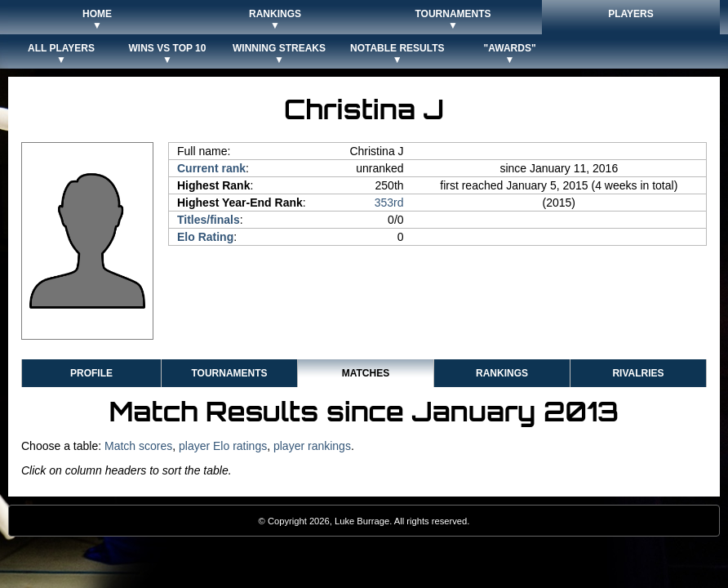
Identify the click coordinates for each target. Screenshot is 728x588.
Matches (366, 373)
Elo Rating (205, 237)
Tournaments (229, 373)
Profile (91, 373)
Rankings (502, 373)
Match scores (138, 446)
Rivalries (638, 373)
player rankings (312, 446)
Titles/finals (209, 220)
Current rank (211, 168)
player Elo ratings (223, 446)
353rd (389, 203)
